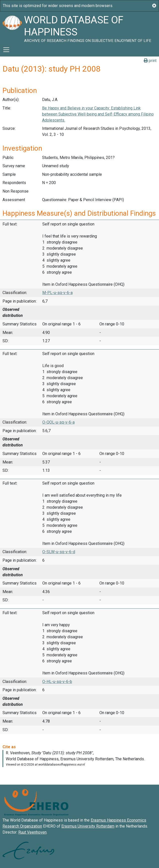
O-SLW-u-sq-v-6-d (59, 552)
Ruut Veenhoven (32, 832)
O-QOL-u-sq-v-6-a (58, 422)
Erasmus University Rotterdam (88, 826)
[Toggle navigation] (6, 50)
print (150, 61)
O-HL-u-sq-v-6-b (57, 682)
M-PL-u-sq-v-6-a (57, 293)
